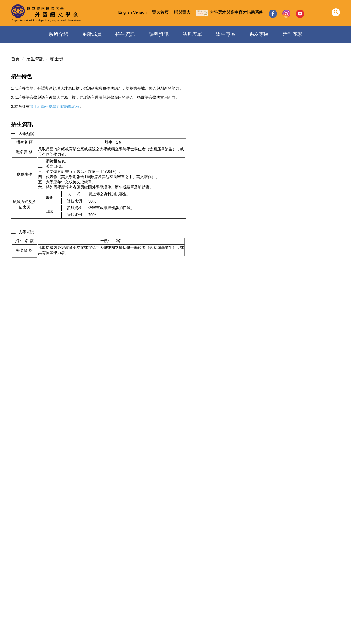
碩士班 (57, 59)
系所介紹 (58, 34)
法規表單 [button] (192, 34)
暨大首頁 (160, 12)
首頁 (15, 59)
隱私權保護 (56, 631)
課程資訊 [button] (159, 34)
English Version (133, 12)
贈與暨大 (182, 12)
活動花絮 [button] (293, 34)
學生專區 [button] (226, 34)
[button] (336, 12)
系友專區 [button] (259, 34)
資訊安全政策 (27, 631)
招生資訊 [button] (125, 34)
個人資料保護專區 (88, 631)
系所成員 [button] (92, 34)
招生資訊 (35, 59)
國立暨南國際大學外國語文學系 (175, 597)
